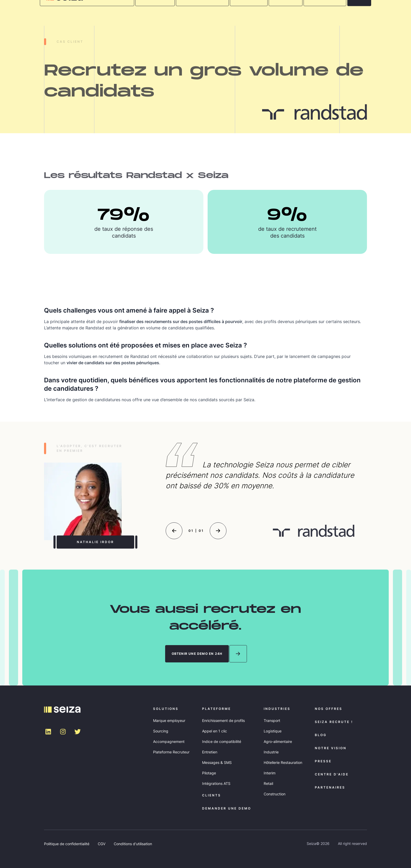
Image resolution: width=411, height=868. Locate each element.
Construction (275, 794)
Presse (323, 761)
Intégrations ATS (216, 783)
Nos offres (329, 709)
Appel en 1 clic (215, 731)
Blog (321, 735)
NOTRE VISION (331, 748)
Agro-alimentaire (278, 741)
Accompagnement (169, 741)
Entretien (210, 752)
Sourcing (161, 731)
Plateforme (217, 709)
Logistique (273, 731)
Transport (272, 720)
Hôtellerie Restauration (283, 762)
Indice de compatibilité (222, 741)
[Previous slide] (174, 531)
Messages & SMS (217, 762)
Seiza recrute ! (334, 722)
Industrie (271, 752)
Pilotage (209, 773)
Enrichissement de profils (223, 720)
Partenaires (330, 787)
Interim (270, 773)
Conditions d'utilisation (133, 844)
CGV (102, 844)
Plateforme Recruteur (171, 752)
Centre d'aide (332, 774)
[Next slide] (218, 531)
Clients (212, 795)
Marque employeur (169, 720)
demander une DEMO (227, 808)
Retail (268, 783)
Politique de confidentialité (67, 844)
